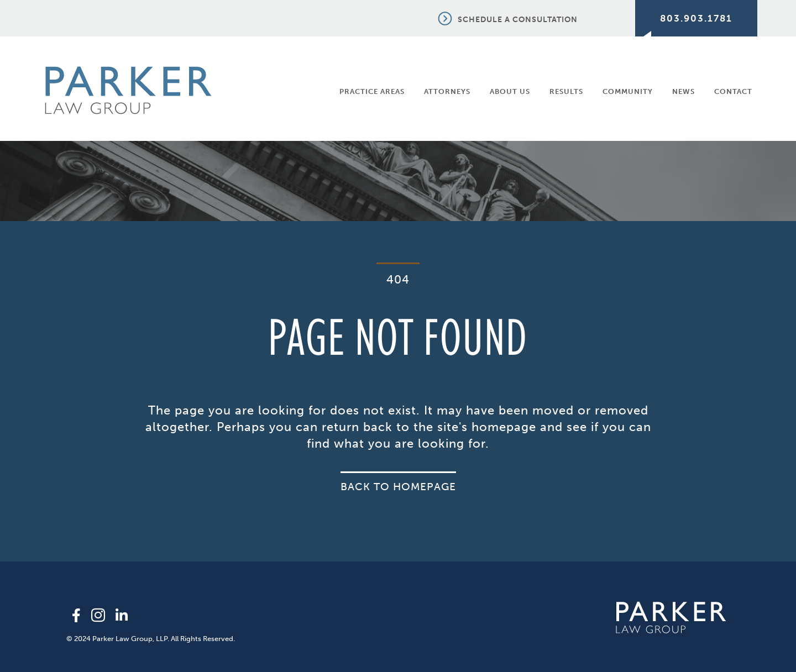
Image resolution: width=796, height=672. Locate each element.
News (684, 91)
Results (566, 91)
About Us (510, 91)
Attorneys (447, 91)
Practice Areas (372, 91)
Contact (733, 91)
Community (628, 91)
